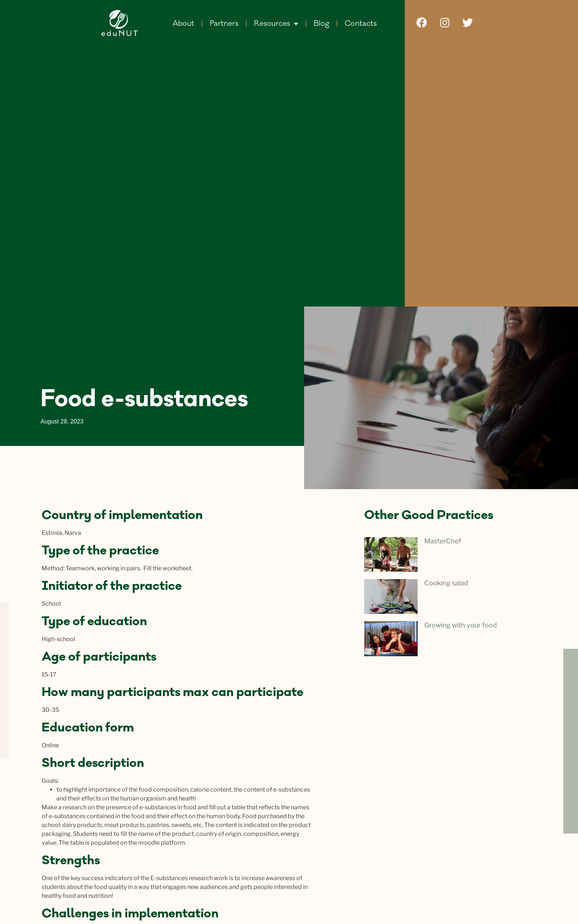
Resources (276, 23)
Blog (321, 24)
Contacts (361, 24)
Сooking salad (446, 583)
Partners (224, 24)
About (183, 24)
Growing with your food (461, 625)
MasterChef (443, 541)
